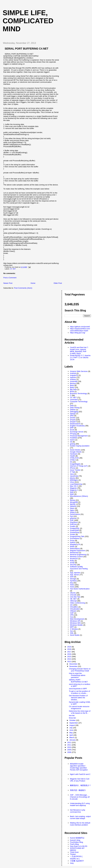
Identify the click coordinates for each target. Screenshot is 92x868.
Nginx (72, 510)
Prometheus (75, 538)
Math (72, 494)
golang (73, 444)
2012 (70, 742)
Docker (73, 418)
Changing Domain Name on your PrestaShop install (80, 670)
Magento (73, 488)
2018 (70, 649)
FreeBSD (74, 438)
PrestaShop (75, 532)
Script (72, 563)
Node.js (73, 512)
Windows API (75, 621)
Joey (72, 863)
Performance (75, 514)
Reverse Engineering (78, 555)
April (71, 735)
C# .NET (13, 269)
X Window (74, 629)
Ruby (72, 561)
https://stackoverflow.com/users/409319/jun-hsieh (80, 330)
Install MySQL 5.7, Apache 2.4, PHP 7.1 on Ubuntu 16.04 (80, 357)
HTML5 (73, 460)
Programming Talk (77, 536)
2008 (70, 752)
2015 (70, 657)
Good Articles (75, 450)
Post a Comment (10, 278)
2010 (70, 747)
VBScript (73, 601)
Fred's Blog (74, 844)
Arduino (73, 379)
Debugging (74, 412)
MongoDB (74, 502)
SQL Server (74, 575)
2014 (70, 659)
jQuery (73, 478)
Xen (72, 631)
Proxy (72, 540)
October (73, 720)
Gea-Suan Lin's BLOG (79, 846)
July (71, 728)
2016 (70, 654)
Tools (72, 587)
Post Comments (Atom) (23, 288)
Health (73, 456)
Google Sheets (76, 452)
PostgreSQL (75, 528)
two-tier (72, 715)
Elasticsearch (75, 424)
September (74, 723)
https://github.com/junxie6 (80, 327)
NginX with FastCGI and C (80, 774)
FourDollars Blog (76, 842)
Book (72, 391)
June (72, 730)
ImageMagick (75, 464)
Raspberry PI (75, 544)
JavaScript (74, 476)
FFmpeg (73, 434)
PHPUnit (73, 524)
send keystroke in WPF (78, 689)
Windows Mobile (76, 625)
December (74, 664)
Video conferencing (77, 603)
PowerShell (74, 530)
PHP (72, 520)
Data (72, 406)
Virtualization (75, 609)
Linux (72, 482)
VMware (73, 611)
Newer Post (8, 283)
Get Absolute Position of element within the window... (78, 698)
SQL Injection (75, 573)
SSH (72, 577)
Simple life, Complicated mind (28, 21)
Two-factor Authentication (80, 589)
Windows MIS (75, 623)
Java (72, 474)
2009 (70, 750)
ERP (72, 428)
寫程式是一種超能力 (78, 790)
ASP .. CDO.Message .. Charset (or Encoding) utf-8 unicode (80, 797)
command (74, 400)
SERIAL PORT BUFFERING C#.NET (27, 49)
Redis (72, 546)
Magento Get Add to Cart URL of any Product (80, 780)
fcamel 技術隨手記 (77, 838)
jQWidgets (74, 480)
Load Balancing (76, 484)
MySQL (73, 504)
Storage (73, 579)
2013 (70, 662)
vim (71, 605)
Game (72, 440)
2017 (70, 652)
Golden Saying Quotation (80, 446)
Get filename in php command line (78, 811)
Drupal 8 (73, 422)
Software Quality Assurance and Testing (79, 568)
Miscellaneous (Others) (79, 496)
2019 (70, 647)
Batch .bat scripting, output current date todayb (80, 817)
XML (72, 633)
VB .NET (73, 599)
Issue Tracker (75, 470)
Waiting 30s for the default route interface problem (80, 824)
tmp (71, 583)
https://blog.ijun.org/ (78, 333)
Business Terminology (78, 393)
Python (73, 542)
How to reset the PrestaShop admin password (77, 675)
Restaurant (74, 553)
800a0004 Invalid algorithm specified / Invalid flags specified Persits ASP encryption (79, 767)
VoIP (72, 613)
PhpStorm (74, 522)
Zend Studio (75, 635)
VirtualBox (74, 607)
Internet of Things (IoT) (79, 466)
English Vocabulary (77, 426)
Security (73, 565)
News (72, 508)
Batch (72, 387)
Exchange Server (77, 432)
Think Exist (74, 852)
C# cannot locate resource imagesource (79, 707)
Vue (72, 617)
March (72, 737)
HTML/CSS (74, 458)
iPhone (73, 468)
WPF (72, 627)
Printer (73, 534)
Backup (73, 383)
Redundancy (75, 548)
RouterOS (74, 559)
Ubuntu (73, 593)
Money (73, 500)
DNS (72, 416)
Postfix (73, 526)
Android (73, 373)
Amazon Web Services (79, 371)
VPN (72, 615)
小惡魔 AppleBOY (77, 861)
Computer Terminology (79, 402)
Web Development (77, 619)
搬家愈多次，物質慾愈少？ (80, 785)
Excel (72, 430)
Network (73, 506)
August (72, 725)
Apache (73, 377)
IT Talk (73, 472)
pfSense (73, 518)
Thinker (73, 854)
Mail (72, 492)
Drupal (73, 420)
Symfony (73, 581)
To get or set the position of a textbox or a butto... (79, 692)
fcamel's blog (75, 840)
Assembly (74, 381)
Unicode (73, 595)
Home (33, 283)
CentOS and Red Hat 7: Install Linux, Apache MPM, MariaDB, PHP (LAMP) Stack (79, 350)
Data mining (75, 408)
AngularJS (74, 375)
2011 (70, 745)
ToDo (72, 585)
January (73, 740)
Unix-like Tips (75, 597)
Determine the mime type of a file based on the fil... (80, 712)
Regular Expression (78, 551)
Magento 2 (74, 490)
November (74, 666)
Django (73, 414)
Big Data (73, 389)
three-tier (72, 718)
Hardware (74, 454)
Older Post (58, 283)
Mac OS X (74, 486)
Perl (72, 516)
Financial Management (79, 436)
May (71, 733)
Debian (73, 410)
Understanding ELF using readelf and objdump (80, 804)
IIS (71, 462)
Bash (72, 385)
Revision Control (76, 557)
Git (71, 442)
